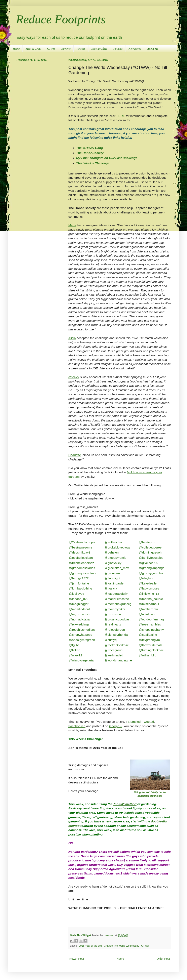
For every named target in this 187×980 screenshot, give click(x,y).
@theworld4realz (151, 645)
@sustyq (111, 640)
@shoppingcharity (151, 630)
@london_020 (79, 599)
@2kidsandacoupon (83, 542)
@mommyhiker (115, 609)
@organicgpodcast (118, 619)
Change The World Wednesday (122, 946)
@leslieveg (77, 594)
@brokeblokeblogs (117, 547)
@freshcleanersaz (81, 563)
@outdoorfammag (151, 619)
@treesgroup (114, 650)
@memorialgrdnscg (118, 604)
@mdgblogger (79, 604)
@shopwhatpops (81, 635)
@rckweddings (79, 624)
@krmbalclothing (81, 588)
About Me (153, 49)
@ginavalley (113, 563)
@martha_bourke (151, 599)
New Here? (135, 49)
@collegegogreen (151, 547)
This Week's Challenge (93, 163)
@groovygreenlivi (151, 573)
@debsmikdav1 (80, 552)
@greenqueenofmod (83, 573)
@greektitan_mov (117, 568)
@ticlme (75, 650)
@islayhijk (146, 578)
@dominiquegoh (150, 552)
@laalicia (111, 588)
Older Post (163, 959)
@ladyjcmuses (149, 588)
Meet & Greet (33, 49)
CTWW (51, 49)
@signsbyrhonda (116, 635)
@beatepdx (147, 542)
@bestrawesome (81, 547)
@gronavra (112, 573)
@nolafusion (148, 614)
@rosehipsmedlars (82, 630)
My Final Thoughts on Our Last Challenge (107, 158)
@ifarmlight (112, 578)
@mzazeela (113, 614)
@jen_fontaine (79, 583)
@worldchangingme (118, 660)
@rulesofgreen (115, 630)
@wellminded (114, 655)
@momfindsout (79, 609)
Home (16, 49)
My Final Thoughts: (83, 670)
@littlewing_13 (149, 594)
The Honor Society (90, 153)
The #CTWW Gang (90, 148)
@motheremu (148, 609)
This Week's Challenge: (86, 739)
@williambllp (148, 655)
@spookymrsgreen (82, 640)
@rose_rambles (150, 624)
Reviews (66, 49)
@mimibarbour (149, 604)
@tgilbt (74, 645)
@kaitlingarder (115, 583)
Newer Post (77, 959)
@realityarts (113, 624)
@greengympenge (152, 568)
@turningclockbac (151, 650)
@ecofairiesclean (81, 558)
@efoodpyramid (116, 558)
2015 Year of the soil (91, 946)
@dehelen (112, 552)
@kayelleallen (149, 583)
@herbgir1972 (79, 578)
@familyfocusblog (151, 558)
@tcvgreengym (149, 640)
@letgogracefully (116, 594)
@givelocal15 (148, 563)
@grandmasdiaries (82, 568)
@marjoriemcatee (117, 599)
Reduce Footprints (61, 19)
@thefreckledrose (117, 645)
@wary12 (76, 655)
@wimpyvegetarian (82, 660)
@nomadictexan (80, 619)
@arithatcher (113, 542)
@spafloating (148, 635)
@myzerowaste (80, 614)
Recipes (81, 49)
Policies (118, 49)
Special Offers (100, 49)
